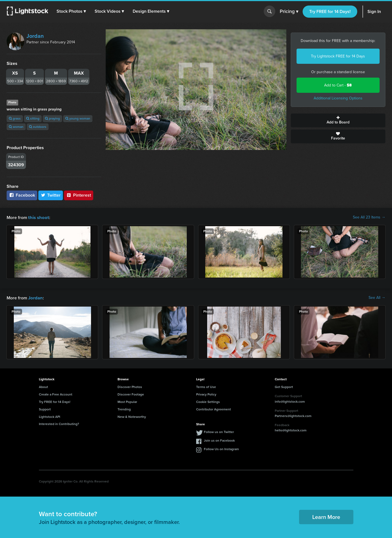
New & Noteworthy (132, 416)
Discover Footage (131, 394)
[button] (71, 11)
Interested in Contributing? (59, 423)
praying (52, 118)
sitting (33, 118)
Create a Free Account (56, 394)
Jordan (35, 36)
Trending (124, 409)
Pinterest (79, 195)
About (43, 386)
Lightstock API (50, 416)
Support (45, 409)
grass (15, 118)
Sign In (374, 11)
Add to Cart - (338, 85)
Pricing (289, 12)
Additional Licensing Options (338, 98)
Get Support (284, 386)
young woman (78, 118)
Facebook (22, 195)
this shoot (38, 217)
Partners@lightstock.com (293, 415)
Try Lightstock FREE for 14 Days (338, 56)
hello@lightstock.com (291, 430)
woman (16, 127)
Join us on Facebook (219, 440)
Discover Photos (130, 386)
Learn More (326, 516)
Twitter (51, 195)
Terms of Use (206, 386)
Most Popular (127, 401)
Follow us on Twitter (219, 431)
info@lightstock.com (290, 401)
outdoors (38, 127)
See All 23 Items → (369, 217)
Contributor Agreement (214, 409)
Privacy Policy (206, 394)
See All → (377, 297)
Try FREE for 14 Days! (330, 11)
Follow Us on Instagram (221, 449)
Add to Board (338, 120)
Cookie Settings (208, 401)
